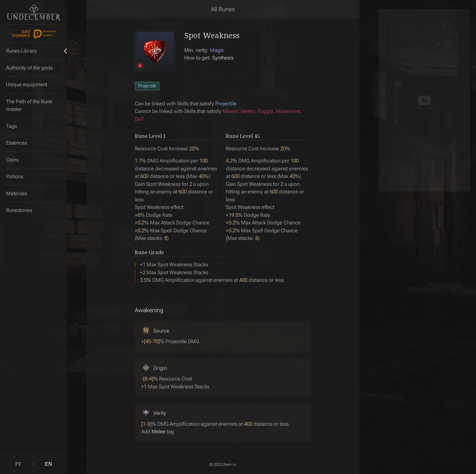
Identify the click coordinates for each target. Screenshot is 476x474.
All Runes (223, 9)
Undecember (34, 12)
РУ (18, 464)
